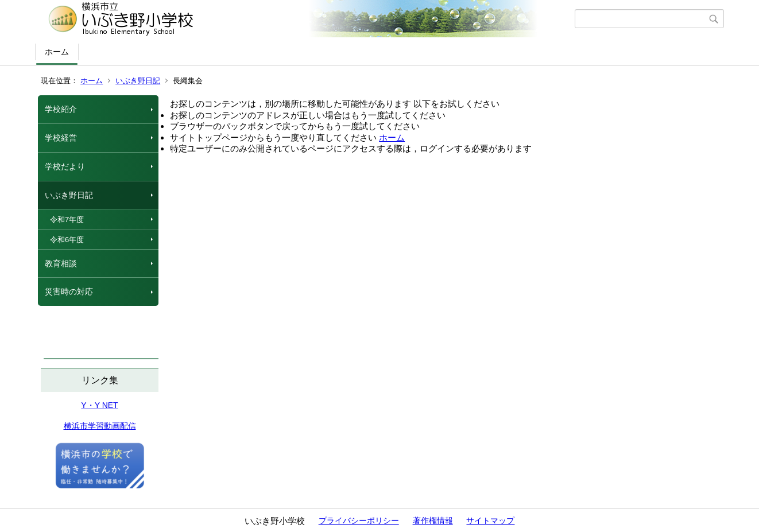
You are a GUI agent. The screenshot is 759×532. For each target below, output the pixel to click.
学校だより (65, 166)
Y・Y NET (99, 405)
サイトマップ (490, 521)
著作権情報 (433, 521)
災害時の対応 (69, 292)
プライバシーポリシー (359, 521)
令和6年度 (67, 240)
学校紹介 (61, 109)
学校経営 (61, 138)
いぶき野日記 (138, 81)
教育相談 (61, 263)
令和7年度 (67, 220)
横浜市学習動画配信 (100, 426)
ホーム (57, 52)
